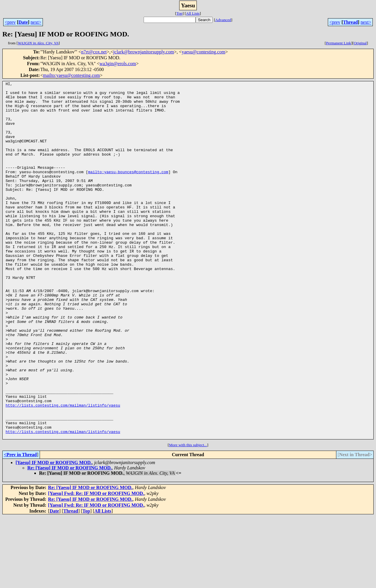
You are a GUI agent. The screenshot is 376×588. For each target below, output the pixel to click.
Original (360, 43)
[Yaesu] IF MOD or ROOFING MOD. (54, 534)
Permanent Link (339, 43)
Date (23, 22)
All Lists (193, 13)
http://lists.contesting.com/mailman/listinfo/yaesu (63, 470)
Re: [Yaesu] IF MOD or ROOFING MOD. (70, 539)
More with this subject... (188, 516)
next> (36, 22)
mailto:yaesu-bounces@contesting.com (128, 190)
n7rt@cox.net (94, 52)
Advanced (223, 20)
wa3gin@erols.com (118, 64)
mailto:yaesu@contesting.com (71, 75)
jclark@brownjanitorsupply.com (143, 52)
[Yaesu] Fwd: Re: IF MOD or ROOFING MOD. (96, 565)
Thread (350, 22)
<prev (10, 22)
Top (179, 13)
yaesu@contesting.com (203, 52)
